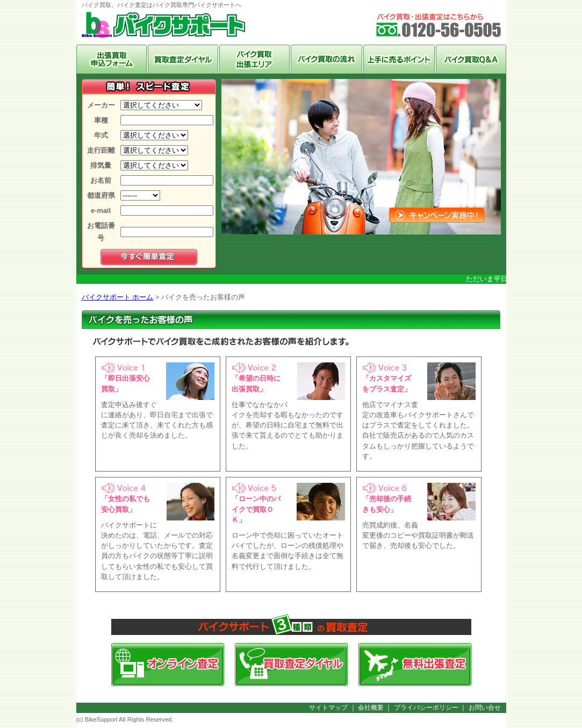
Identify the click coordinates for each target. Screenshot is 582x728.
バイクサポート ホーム (118, 297)
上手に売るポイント (399, 59)
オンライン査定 (112, 59)
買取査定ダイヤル (291, 665)
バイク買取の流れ (326, 59)
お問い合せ (485, 708)
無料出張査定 (415, 665)
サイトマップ (328, 708)
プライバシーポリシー (426, 708)
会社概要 (371, 708)
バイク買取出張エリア (254, 59)
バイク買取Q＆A (471, 59)
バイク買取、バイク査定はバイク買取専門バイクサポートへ (163, 27)
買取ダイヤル (183, 59)
